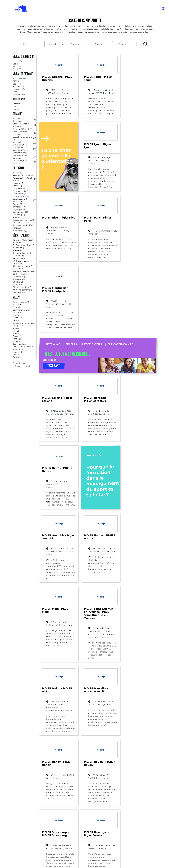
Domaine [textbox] (75, 44)
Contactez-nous (141, 822)
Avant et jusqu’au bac (85, 812)
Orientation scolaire (120, 283)
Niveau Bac (80, 817)
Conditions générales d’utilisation (44, 863)
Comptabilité (33, 780)
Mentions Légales (23, 863)
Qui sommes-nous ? (143, 812)
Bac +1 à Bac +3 (82, 822)
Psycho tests (110, 819)
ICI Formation (57, 855)
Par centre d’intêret (54, 817)
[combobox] (31, 44)
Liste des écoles (14, 780)
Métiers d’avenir (92, 283)
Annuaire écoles (23, 817)
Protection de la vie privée (69, 863)
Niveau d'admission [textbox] (54, 44)
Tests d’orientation (113, 814)
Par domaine (51, 812)
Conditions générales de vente (92, 863)
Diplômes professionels (81, 833)
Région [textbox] (98, 44)
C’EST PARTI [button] (54, 304)
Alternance (53, 283)
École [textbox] (26, 44)
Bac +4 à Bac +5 (82, 827)
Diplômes (71, 283)
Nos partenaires (141, 817)
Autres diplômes (82, 839)
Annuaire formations (25, 812)
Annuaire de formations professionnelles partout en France (39, 859)
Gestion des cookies (113, 863)
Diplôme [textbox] (123, 44)
